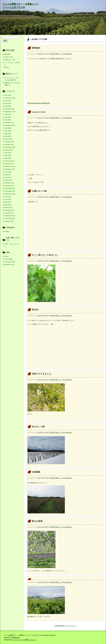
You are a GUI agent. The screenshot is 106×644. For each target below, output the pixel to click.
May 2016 (8, 134)
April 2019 (8, 95)
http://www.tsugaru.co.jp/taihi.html (39, 103)
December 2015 (10, 147)
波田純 (7, 83)
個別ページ (59, 54)
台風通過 (36, 472)
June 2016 (8, 131)
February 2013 (9, 210)
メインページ (71, 626)
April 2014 (8, 177)
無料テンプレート (31, 640)
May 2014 (8, 175)
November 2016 (10, 125)
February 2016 (9, 142)
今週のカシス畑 (39, 191)
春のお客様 (37, 521)
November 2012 (10, 219)
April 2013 (8, 205)
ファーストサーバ (19, 640)
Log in (7, 256)
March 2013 (8, 208)
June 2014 (8, 172)
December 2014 (10, 166)
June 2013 (8, 199)
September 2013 (10, 194)
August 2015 (9, 150)
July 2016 (8, 128)
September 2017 (10, 112)
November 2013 (10, 191)
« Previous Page (59, 626)
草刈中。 (36, 310)
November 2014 (10, 169)
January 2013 (9, 213)
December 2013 (10, 188)
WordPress (16, 638)
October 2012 (9, 221)
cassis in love (39, 112)
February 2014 (9, 183)
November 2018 (10, 98)
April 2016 (8, 136)
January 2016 (9, 145)
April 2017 (8, 120)
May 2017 (8, 117)
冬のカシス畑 (38, 427)
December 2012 (10, 216)
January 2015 (9, 164)
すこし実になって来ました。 (46, 255)
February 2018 (9, 109)
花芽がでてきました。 (42, 374)
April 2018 (8, 106)
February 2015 (9, 161)
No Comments (67, 54)
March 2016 (8, 139)
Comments (10, 262)
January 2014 (9, 186)
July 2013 (8, 197)
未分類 (52, 54)
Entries (9, 259)
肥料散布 (36, 48)
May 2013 (8, 202)
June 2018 (8, 101)
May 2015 (8, 156)
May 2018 (8, 103)
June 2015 (8, 153)
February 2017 (9, 123)
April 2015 (8, 158)
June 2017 (8, 114)
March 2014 (8, 180)
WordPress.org (9, 265)
